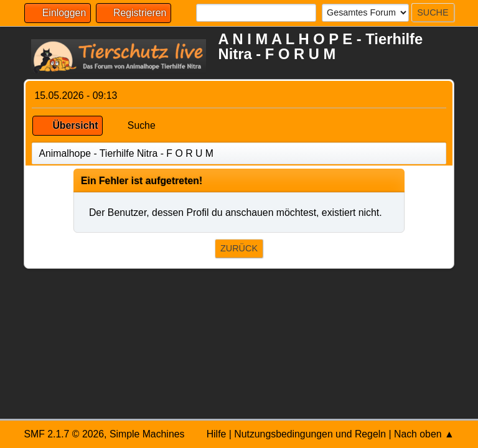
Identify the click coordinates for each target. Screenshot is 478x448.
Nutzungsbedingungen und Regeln (310, 434)
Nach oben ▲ (424, 434)
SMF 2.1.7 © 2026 (64, 434)
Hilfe (217, 434)
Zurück (239, 248)
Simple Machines (147, 434)
